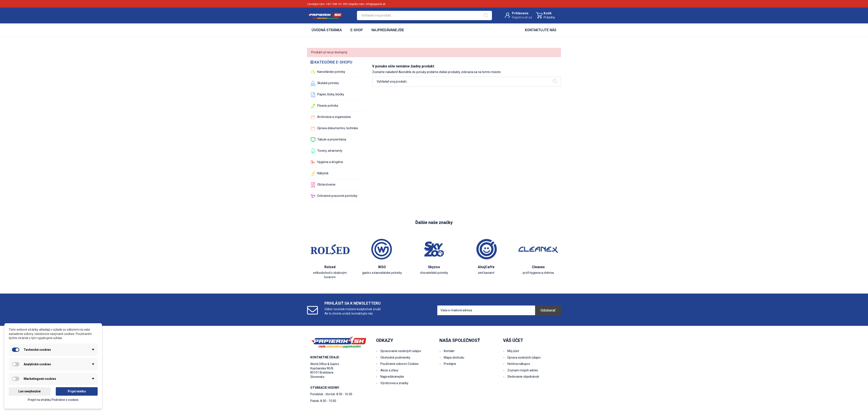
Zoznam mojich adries (523, 370)
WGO (382, 267)
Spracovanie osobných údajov (401, 351)
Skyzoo (434, 267)
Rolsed (330, 267)
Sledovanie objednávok (523, 377)
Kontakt (449, 351)
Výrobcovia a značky (394, 383)
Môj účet (513, 351)
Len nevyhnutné (30, 391)
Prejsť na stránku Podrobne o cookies (53, 400)
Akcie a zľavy (389, 370)
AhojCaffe (486, 267)
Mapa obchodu (454, 357)
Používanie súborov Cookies (399, 364)
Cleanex (538, 267)
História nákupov (519, 364)
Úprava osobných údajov (524, 357)
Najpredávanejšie (392, 377)
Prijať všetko (77, 391)
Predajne (450, 364)
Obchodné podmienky (395, 357)
